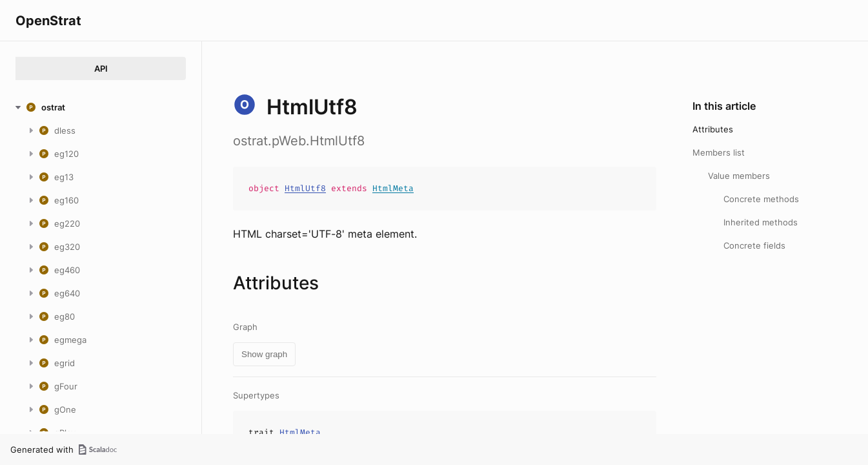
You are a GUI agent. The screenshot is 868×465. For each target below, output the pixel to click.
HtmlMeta (393, 188)
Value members (739, 176)
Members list (719, 152)
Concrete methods (761, 199)
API (101, 68)
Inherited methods (761, 222)
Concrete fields (754, 245)
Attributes (713, 129)
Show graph (264, 354)
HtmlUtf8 (305, 188)
